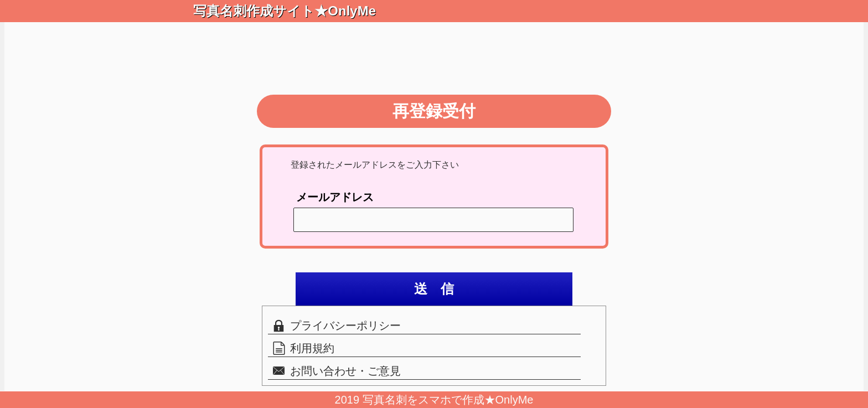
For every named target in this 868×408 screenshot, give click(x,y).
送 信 (434, 289)
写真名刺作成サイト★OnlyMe (278, 11)
